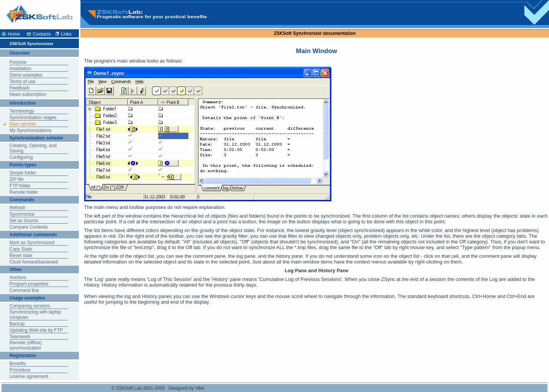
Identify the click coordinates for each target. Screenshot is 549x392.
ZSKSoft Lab (129, 388)
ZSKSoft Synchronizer (298, 33)
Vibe (200, 388)
